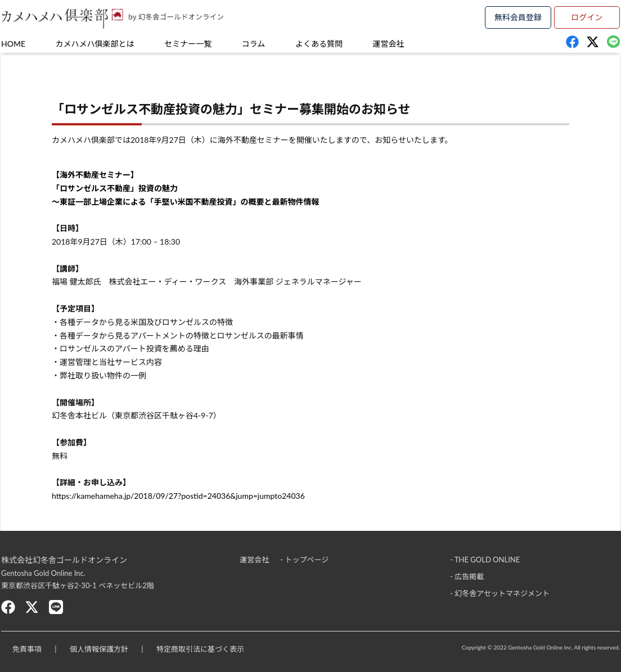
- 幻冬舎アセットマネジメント (500, 593)
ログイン (587, 17)
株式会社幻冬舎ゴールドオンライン (64, 560)
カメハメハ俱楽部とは (95, 44)
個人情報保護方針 (99, 649)
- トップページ (304, 560)
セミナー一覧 (188, 44)
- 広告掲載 (467, 576)
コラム (254, 44)
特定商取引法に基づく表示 (200, 649)
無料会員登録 (518, 17)
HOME (13, 44)
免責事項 (27, 649)
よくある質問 (319, 44)
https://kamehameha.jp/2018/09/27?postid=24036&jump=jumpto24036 (178, 496)
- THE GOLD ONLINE (485, 560)
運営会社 (389, 44)
